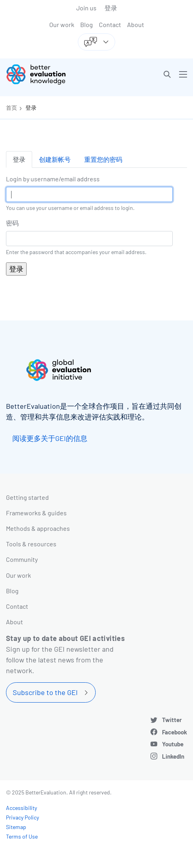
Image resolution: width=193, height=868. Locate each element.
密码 (12, 223)
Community (22, 559)
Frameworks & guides (36, 513)
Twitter (172, 720)
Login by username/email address (53, 179)
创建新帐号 (55, 159)
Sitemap (16, 827)
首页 (12, 108)
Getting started (27, 497)
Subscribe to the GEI (45, 692)
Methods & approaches (38, 528)
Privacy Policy (22, 817)
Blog (87, 24)
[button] (167, 74)
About (136, 24)
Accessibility (21, 808)
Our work (62, 24)
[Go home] (54, 74)
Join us (86, 8)
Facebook (175, 732)
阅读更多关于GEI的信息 (50, 438)
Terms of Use (22, 836)
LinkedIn (173, 756)
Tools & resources (31, 544)
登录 (111, 8)
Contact (110, 24)
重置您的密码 (103, 159)
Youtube (173, 744)
